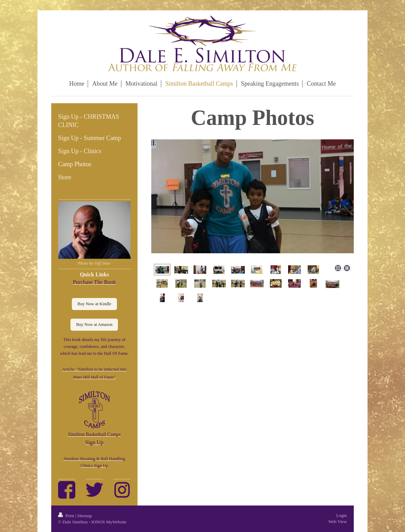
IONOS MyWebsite (109, 522)
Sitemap (85, 516)
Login (342, 515)
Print (67, 516)
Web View (338, 522)
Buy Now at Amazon (94, 324)
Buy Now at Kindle (94, 304)
